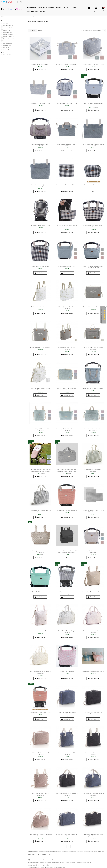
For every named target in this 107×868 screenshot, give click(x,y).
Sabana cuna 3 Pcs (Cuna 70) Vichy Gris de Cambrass (93, 511)
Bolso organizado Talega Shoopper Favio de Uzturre (67, 226)
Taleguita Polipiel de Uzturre (40, 592)
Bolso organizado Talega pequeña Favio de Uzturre (93, 226)
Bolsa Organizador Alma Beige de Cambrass (40, 552)
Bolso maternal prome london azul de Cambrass (93, 794)
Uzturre (7, 48)
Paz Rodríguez (8, 43)
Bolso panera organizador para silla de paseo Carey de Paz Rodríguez (40, 470)
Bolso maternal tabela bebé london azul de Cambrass (67, 835)
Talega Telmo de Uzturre (67, 672)
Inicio (15, 2)
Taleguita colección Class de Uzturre (40, 712)
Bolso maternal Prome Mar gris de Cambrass (67, 632)
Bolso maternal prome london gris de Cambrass (67, 794)
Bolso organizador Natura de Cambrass (67, 348)
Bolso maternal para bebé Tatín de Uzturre (67, 145)
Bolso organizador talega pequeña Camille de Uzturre (93, 267)
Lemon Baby (7, 32)
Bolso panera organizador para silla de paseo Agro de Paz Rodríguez (67, 470)
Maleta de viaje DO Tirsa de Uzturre (93, 64)
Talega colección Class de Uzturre (67, 510)
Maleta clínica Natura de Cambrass (93, 307)
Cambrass (8, 28)
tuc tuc (6, 50)
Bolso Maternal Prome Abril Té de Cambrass (93, 470)
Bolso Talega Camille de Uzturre (67, 266)
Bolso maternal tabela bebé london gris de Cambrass (93, 835)
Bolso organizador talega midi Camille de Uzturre (93, 552)
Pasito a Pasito (8, 41)
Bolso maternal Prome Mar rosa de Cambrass (93, 632)
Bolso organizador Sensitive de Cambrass (67, 308)
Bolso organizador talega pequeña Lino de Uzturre (93, 104)
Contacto (25, 2)
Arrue (6, 24)
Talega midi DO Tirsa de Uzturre (40, 103)
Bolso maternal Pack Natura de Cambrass (93, 348)
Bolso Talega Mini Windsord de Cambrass (40, 430)
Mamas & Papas (9, 37)
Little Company (8, 34)
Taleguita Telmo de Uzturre (67, 592)
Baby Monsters (8, 26)
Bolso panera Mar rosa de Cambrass (40, 631)
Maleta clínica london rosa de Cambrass (40, 754)
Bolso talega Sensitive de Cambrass (40, 307)
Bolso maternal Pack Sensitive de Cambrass (40, 389)
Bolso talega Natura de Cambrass (40, 348)
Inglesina (7, 30)
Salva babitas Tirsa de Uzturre (40, 64)
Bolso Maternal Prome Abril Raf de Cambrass (40, 511)
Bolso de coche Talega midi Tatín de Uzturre (93, 145)
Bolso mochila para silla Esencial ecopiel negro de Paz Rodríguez (67, 552)
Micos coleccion (9, 39)
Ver (93, 192)
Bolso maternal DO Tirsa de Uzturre (67, 64)
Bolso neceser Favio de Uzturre (93, 185)
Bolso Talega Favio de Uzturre (40, 266)
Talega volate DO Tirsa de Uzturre (67, 103)
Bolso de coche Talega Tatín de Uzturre (40, 186)
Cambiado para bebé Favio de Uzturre (67, 185)
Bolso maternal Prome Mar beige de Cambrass (40, 672)
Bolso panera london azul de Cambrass (67, 754)
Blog (20, 2)
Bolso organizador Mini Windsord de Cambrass (67, 430)
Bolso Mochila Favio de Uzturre (40, 225)
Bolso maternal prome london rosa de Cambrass (40, 835)
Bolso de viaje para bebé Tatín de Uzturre (40, 145)
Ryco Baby (7, 45)
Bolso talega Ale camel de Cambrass (93, 592)
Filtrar (33, 31)
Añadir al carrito (40, 70)
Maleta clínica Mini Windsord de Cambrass (67, 389)
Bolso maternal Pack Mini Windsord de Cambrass (93, 430)
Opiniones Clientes (102, 315)
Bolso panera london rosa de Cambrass (40, 794)
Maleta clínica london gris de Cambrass (93, 713)
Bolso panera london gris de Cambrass (93, 754)
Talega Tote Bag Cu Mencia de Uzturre (93, 388)
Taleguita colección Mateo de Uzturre (93, 672)
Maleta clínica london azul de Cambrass (67, 713)
